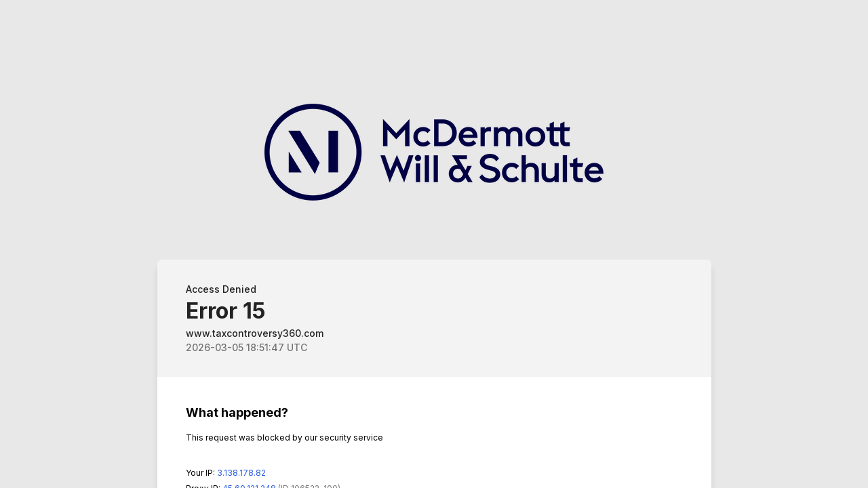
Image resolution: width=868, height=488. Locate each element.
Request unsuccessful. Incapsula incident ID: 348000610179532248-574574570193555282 (434, 244)
